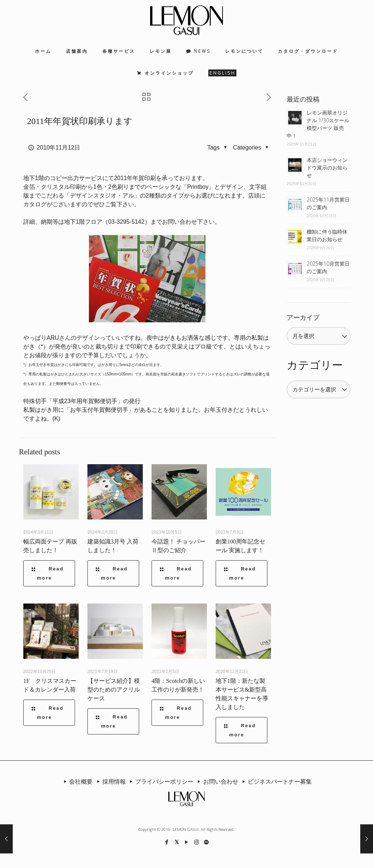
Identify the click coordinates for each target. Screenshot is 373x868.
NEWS (202, 51)
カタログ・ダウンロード (308, 51)
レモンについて (244, 51)
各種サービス (119, 51)
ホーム (43, 51)
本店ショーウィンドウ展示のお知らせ (327, 168)
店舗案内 (77, 51)
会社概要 (77, 781)
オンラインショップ (169, 73)
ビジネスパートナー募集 (276, 781)
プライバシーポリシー (160, 781)
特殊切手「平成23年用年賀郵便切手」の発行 (82, 401)
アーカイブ (303, 318)
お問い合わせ (216, 781)
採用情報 (110, 781)
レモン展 (161, 51)
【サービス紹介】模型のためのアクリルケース (114, 690)
